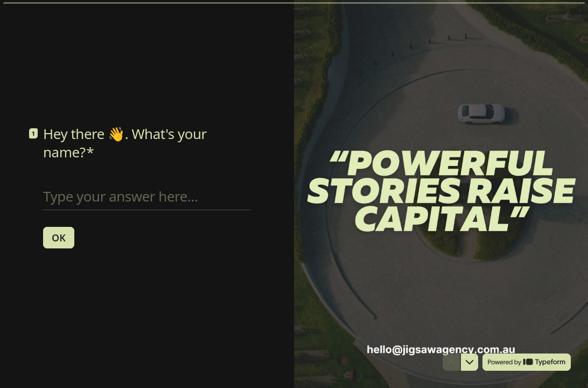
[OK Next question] (59, 237)
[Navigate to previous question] (451, 362)
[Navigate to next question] (470, 362)
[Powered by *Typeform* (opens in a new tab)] (527, 362)
